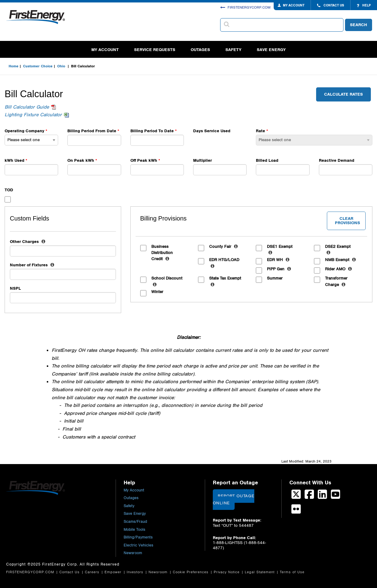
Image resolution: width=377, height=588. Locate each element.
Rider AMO (338, 269)
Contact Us (70, 572)
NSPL (15, 288)
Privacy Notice (227, 572)
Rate (260, 131)
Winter (157, 292)
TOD (9, 190)
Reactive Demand (337, 160)
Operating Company (24, 131)
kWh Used (15, 160)
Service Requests (155, 50)
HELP (364, 6)
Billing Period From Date (92, 131)
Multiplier (202, 160)
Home (14, 66)
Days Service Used (212, 131)
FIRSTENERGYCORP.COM (245, 7)
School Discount (167, 282)
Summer (275, 278)
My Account (105, 50)
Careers (93, 572)
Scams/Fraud (135, 522)
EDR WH (278, 260)
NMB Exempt (340, 260)
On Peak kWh (81, 160)
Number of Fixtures (32, 265)
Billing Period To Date (152, 131)
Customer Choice (38, 66)
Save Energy (271, 50)
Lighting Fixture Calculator (33, 115)
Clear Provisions (347, 221)
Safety (233, 50)
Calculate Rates (343, 94)
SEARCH (359, 25)
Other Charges (28, 242)
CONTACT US (331, 6)
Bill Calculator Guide (27, 107)
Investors (136, 572)
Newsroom (133, 553)
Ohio (62, 66)
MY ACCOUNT (294, 5)
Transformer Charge (336, 282)
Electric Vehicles (138, 545)
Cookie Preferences (191, 572)
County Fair (223, 247)
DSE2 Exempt (338, 250)
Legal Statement (260, 572)
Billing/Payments (138, 537)
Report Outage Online (233, 500)
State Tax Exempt (225, 282)
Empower (114, 572)
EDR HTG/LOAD (224, 263)
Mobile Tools (134, 530)
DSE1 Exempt (280, 250)
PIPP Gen (279, 269)
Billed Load (267, 160)
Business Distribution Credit (162, 253)
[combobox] (282, 25)
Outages (200, 50)
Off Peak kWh (144, 160)
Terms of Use (292, 572)
